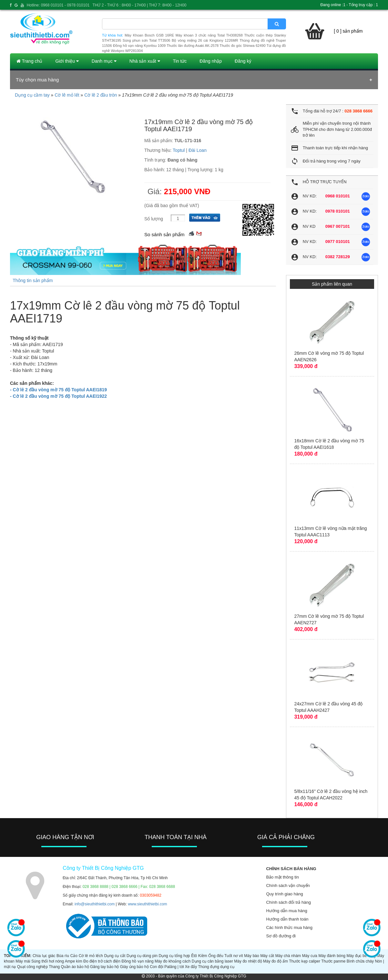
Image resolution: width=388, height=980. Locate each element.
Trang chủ (29, 61)
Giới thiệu (67, 61)
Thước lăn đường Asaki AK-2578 (193, 46)
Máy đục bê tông (361, 956)
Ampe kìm (74, 961)
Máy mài (23, 961)
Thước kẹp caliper (305, 961)
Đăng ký (243, 61)
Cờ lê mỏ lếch (91, 956)
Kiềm (203, 956)
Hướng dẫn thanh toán (287, 919)
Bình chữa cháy (360, 961)
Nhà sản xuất (145, 61)
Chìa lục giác (44, 956)
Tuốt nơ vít (234, 956)
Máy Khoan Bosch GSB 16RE (149, 35)
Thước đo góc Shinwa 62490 (242, 46)
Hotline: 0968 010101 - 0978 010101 (58, 5)
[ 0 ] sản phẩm (348, 31)
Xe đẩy (191, 967)
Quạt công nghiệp (32, 967)
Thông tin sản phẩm (33, 280)
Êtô (194, 956)
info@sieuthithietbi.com (95, 904)
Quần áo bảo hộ (75, 967)
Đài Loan (198, 150)
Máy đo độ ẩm (276, 961)
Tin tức (180, 61)
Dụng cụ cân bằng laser (212, 961)
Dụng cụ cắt (115, 956)
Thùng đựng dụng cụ (216, 967)
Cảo (74, 956)
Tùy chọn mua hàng (37, 80)
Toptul (179, 150)
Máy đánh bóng (332, 956)
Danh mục (104, 61)
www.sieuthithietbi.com (147, 904)
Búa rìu (63, 956)
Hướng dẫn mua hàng (286, 911)
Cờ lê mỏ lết (67, 95)
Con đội (157, 967)
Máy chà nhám (288, 956)
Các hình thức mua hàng (289, 927)
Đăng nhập (211, 61)
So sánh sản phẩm (164, 234)
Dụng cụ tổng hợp (174, 956)
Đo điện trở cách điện (102, 961)
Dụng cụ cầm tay (32, 95)
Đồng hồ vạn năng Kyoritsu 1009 (139, 46)
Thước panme (333, 961)
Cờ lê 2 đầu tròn (101, 95)
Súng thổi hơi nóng (48, 961)
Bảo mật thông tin (282, 877)
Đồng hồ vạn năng (137, 961)
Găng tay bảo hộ (104, 967)
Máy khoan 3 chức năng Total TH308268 (209, 35)
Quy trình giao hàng (284, 894)
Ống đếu (216, 956)
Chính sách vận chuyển (288, 885)
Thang (54, 967)
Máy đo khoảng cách (173, 961)
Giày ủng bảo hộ (134, 967)
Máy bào (251, 956)
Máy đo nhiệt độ (248, 961)
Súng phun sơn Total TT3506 (147, 40)
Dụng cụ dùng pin (142, 956)
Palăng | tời (174, 967)
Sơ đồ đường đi (281, 936)
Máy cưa (310, 956)
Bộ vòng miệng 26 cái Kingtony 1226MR (205, 40)
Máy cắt (267, 956)
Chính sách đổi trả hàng (288, 902)
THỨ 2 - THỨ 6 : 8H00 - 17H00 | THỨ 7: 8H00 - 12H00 (139, 5)
